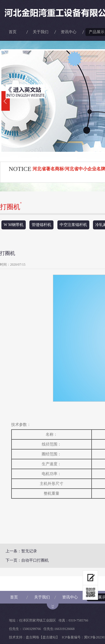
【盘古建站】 (49, 637)
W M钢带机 (14, 225)
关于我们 (41, 32)
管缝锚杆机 (41, 225)
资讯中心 (69, 32)
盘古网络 (32, 637)
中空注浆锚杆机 (73, 225)
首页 (13, 32)
